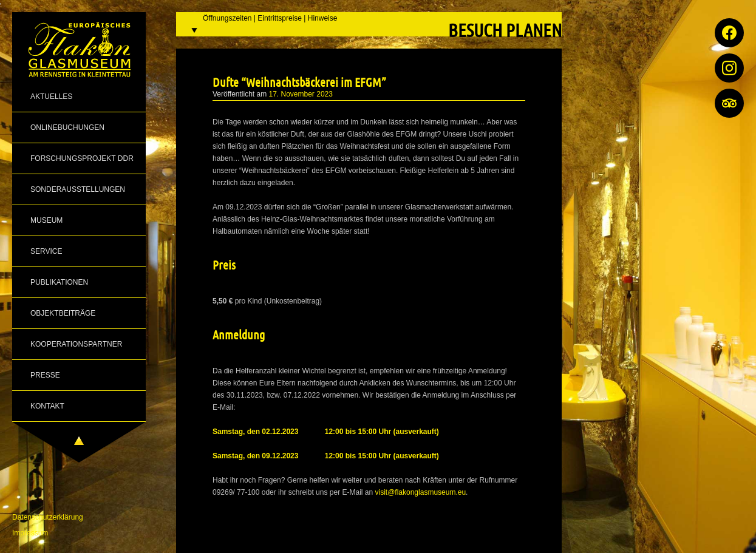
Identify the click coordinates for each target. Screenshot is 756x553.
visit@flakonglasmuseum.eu (421, 492)
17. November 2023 (301, 94)
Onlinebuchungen (67, 127)
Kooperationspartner (76, 344)
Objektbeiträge (63, 313)
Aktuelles (51, 97)
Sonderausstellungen (78, 189)
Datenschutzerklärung (48, 517)
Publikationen (59, 282)
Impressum (30, 533)
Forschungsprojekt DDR (82, 158)
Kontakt (47, 406)
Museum (46, 220)
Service (46, 251)
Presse (45, 375)
